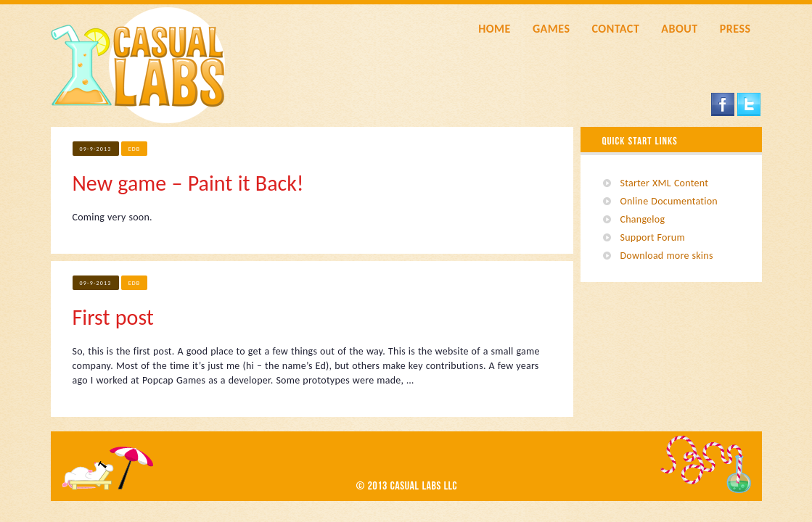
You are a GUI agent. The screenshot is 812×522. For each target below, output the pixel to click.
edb (135, 149)
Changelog (643, 219)
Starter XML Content (665, 183)
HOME (495, 29)
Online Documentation (669, 201)
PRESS (735, 29)
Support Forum (653, 237)
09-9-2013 (96, 149)
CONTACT (615, 29)
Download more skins (667, 256)
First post (113, 317)
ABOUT (679, 29)
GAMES (551, 29)
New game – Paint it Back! (188, 183)
